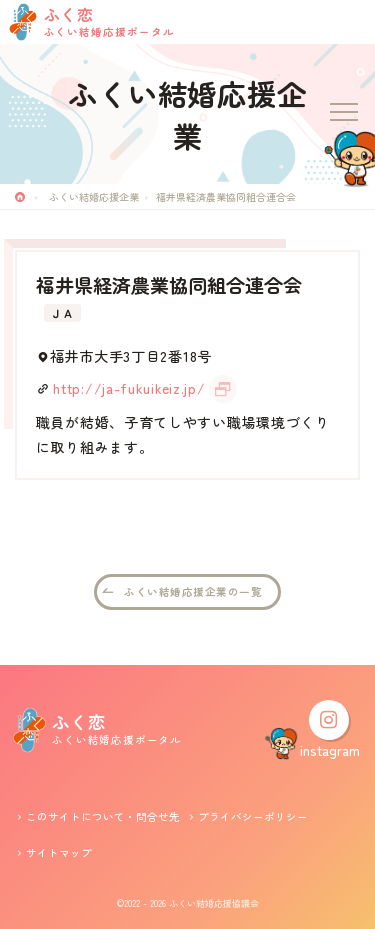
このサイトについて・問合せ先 (103, 816)
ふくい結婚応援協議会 (214, 903)
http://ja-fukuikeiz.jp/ (129, 388)
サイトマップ (59, 852)
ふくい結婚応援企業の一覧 (193, 591)
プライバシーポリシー (253, 816)
